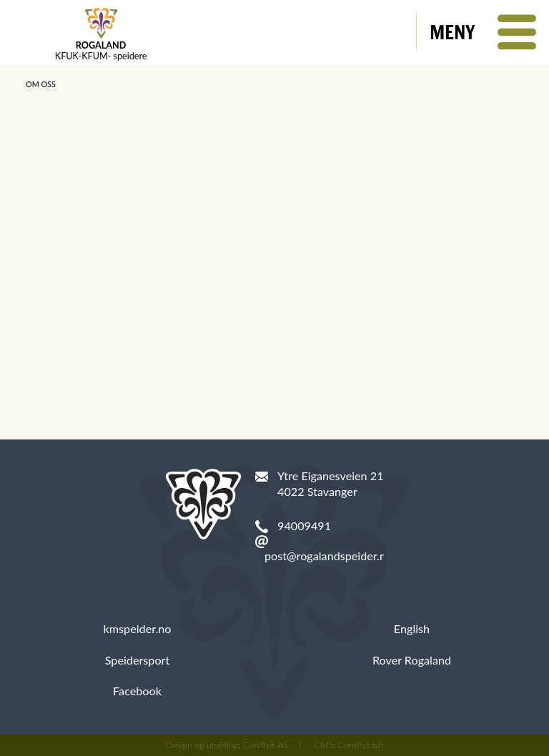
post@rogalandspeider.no (328, 556)
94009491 (304, 526)
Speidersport (138, 660)
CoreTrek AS (266, 745)
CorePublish (361, 745)
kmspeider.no (138, 628)
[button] (483, 32)
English (412, 628)
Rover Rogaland (412, 660)
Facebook (137, 691)
